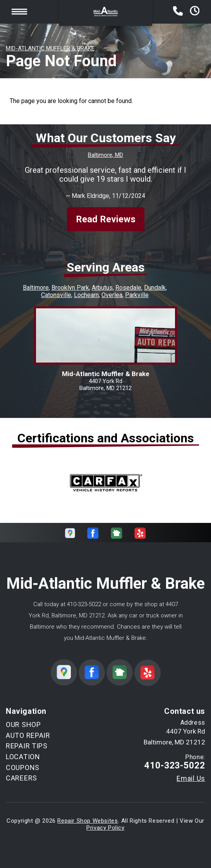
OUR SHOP (23, 724)
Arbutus (102, 288)
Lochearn (86, 295)
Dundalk (155, 288)
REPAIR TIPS (27, 746)
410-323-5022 (84, 604)
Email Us (191, 779)
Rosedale (128, 288)
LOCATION (23, 757)
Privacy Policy (105, 828)
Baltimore (36, 288)
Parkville (137, 295)
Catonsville (56, 295)
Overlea (112, 295)
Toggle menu (19, 11)
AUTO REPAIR (28, 735)
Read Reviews (106, 219)
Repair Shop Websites (87, 821)
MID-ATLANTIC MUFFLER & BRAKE (50, 48)
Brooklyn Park (70, 288)
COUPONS (23, 767)
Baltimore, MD (105, 155)
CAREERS (21, 778)
